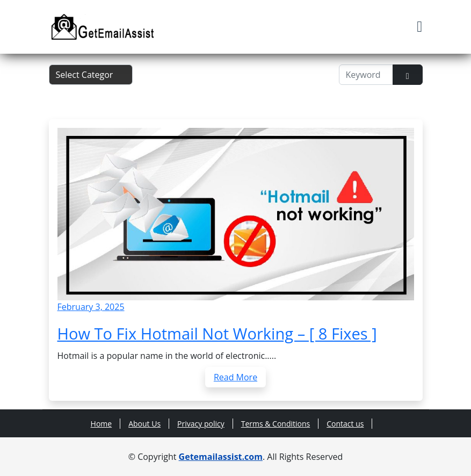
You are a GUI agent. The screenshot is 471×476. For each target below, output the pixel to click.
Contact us (345, 424)
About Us (144, 424)
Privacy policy (201, 424)
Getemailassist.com (221, 457)
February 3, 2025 (91, 307)
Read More (235, 377)
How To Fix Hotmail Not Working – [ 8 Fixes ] (217, 334)
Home (102, 424)
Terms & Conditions (276, 424)
